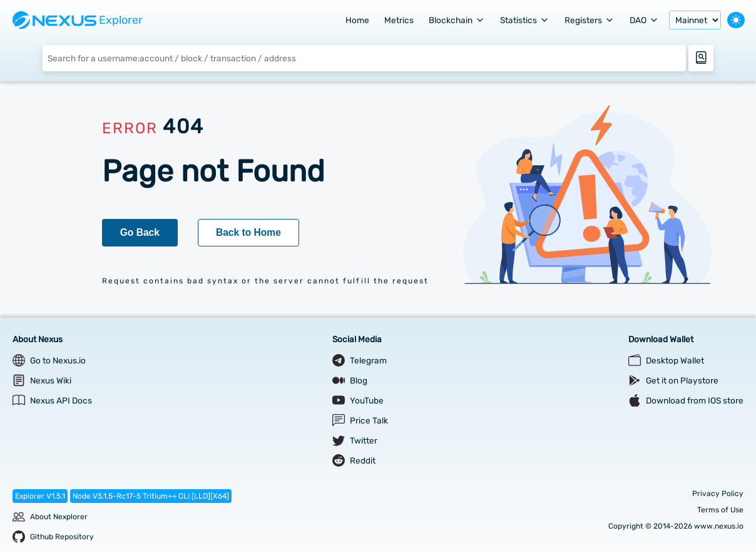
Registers (590, 20)
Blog (359, 380)
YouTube (367, 400)
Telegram (368, 360)
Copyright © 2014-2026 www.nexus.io (676, 526)
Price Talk (369, 420)
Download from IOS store (695, 400)
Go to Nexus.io (58, 360)
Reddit (363, 460)
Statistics (525, 20)
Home (357, 20)
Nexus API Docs (61, 400)
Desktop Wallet (675, 360)
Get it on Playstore (682, 380)
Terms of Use (720, 510)
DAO (644, 20)
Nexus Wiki (51, 380)
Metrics (399, 20)
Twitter (364, 440)
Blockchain (457, 20)
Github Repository (62, 537)
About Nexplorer (59, 517)
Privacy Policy (718, 494)
